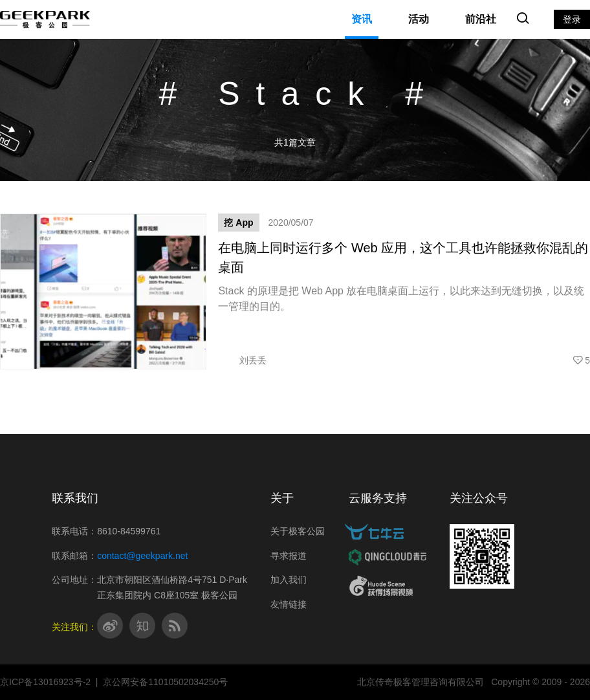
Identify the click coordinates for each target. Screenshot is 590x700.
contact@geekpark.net (142, 556)
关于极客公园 (298, 531)
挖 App (238, 223)
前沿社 (481, 19)
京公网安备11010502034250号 (165, 682)
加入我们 (289, 580)
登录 (572, 19)
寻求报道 (289, 556)
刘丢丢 (242, 360)
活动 (419, 19)
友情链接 (289, 604)
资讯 (362, 19)
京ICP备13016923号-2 (45, 682)
